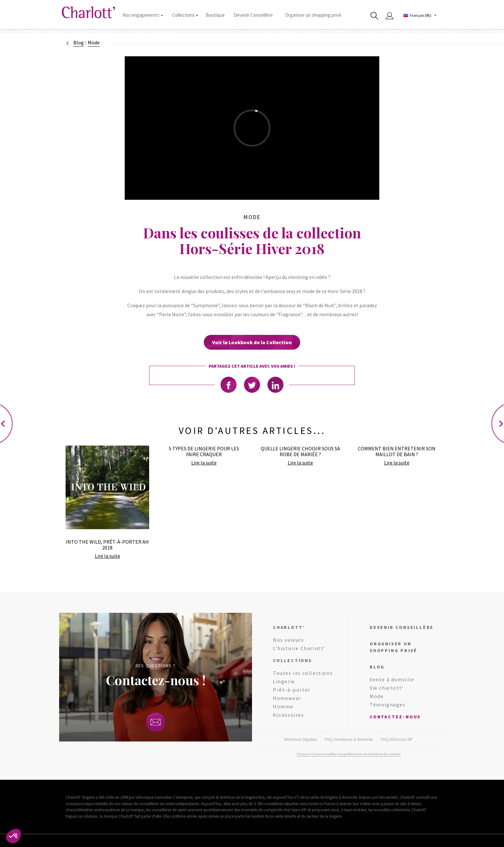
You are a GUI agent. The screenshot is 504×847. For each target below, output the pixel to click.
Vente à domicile (392, 679)
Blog (79, 42)
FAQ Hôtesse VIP (397, 739)
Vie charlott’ (387, 688)
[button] (14, 836)
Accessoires (288, 715)
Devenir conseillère (402, 627)
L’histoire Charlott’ (299, 648)
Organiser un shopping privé (313, 15)
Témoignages (388, 704)
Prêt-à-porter (292, 690)
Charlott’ (289, 627)
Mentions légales (301, 739)
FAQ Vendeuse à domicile (349, 739)
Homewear (287, 698)
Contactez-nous (395, 717)
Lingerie (284, 681)
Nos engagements (143, 15)
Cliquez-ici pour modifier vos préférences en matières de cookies (349, 754)
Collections (185, 15)
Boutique (215, 15)
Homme (283, 706)
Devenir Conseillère (253, 15)
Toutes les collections (303, 673)
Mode (377, 696)
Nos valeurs (288, 640)
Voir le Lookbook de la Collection (252, 342)
